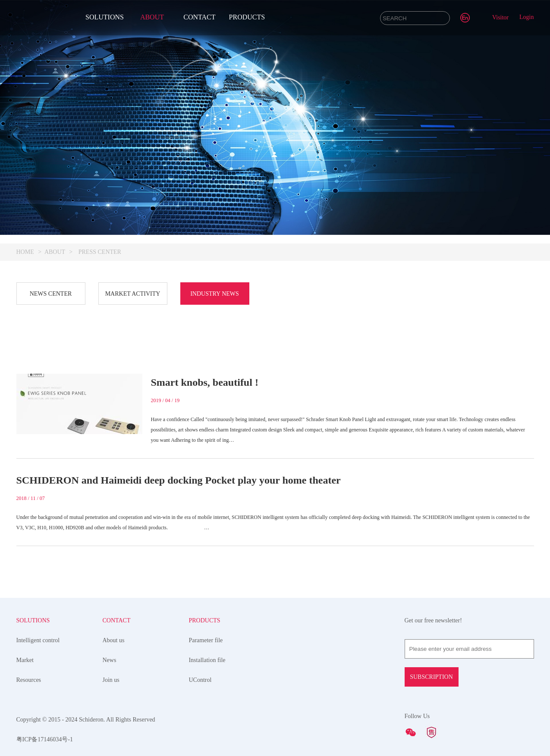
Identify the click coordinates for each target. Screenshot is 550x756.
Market (25, 660)
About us (113, 640)
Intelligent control (38, 640)
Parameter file (206, 640)
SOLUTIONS (105, 17)
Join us (111, 680)
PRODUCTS (247, 17)
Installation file (207, 660)
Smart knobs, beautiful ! (205, 382)
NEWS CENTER (51, 294)
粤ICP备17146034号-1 (45, 739)
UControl (200, 680)
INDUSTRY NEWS (215, 294)
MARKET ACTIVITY (133, 294)
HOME (25, 252)
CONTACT (199, 17)
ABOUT (152, 17)
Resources (29, 680)
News (109, 660)
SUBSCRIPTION (431, 677)
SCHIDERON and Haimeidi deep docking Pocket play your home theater (179, 480)
